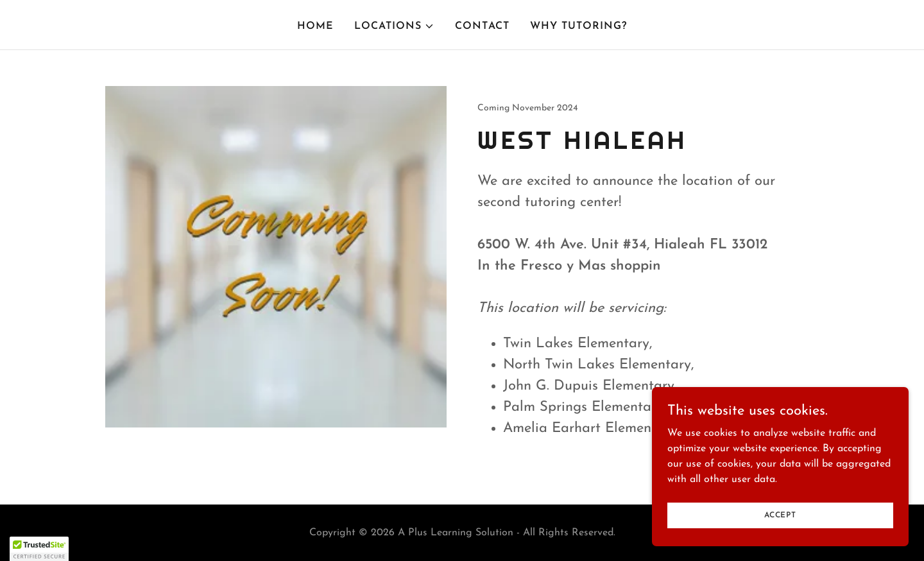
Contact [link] (482, 26)
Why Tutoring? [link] (578, 26)
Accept (780, 515)
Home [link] (315, 26)
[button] (394, 26)
